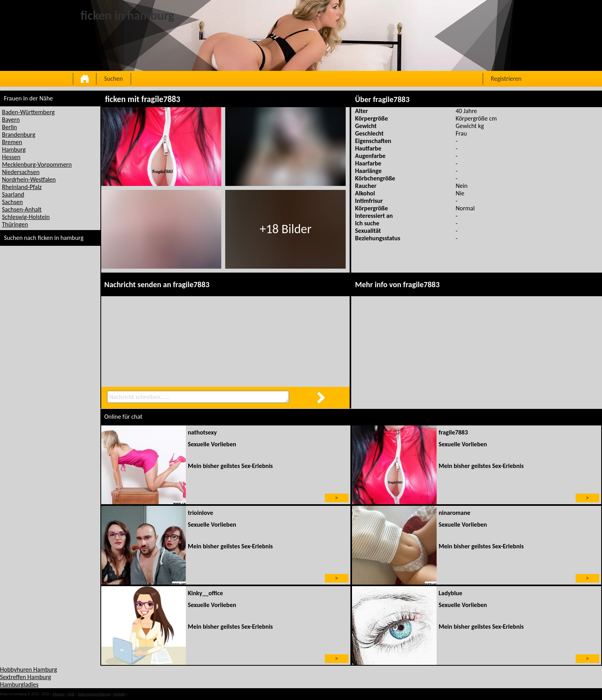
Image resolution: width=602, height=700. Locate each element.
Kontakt (119, 694)
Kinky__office (205, 593)
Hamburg (14, 149)
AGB (71, 694)
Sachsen (12, 202)
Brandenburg (19, 135)
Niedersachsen (21, 172)
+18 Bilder (285, 229)
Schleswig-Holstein (26, 217)
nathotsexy (202, 432)
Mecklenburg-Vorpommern (37, 164)
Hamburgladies (19, 684)
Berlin (9, 127)
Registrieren (506, 79)
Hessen (11, 157)
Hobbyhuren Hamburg (29, 669)
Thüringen (15, 224)
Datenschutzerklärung (94, 694)
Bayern (11, 120)
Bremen (12, 142)
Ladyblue (450, 593)
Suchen (114, 79)
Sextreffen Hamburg (26, 677)
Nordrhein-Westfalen (29, 179)
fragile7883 (453, 432)
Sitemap (58, 694)
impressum (137, 694)
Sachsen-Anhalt (22, 209)
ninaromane (455, 513)
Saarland (13, 194)
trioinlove (200, 513)
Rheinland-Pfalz (22, 187)
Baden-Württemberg (28, 112)
